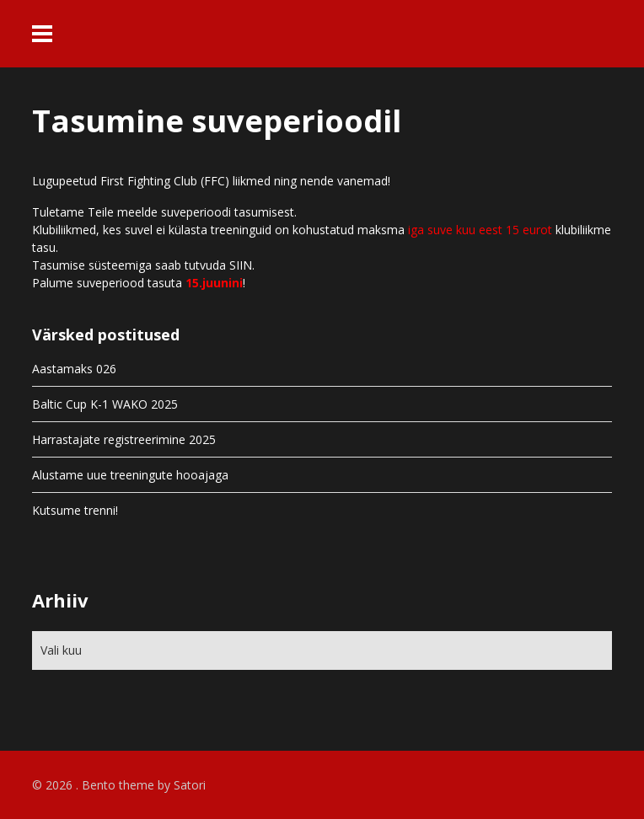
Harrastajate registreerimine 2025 (124, 439)
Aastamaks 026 (74, 369)
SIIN (241, 265)
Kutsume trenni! (75, 510)
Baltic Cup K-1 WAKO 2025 (105, 404)
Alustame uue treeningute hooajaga (130, 475)
